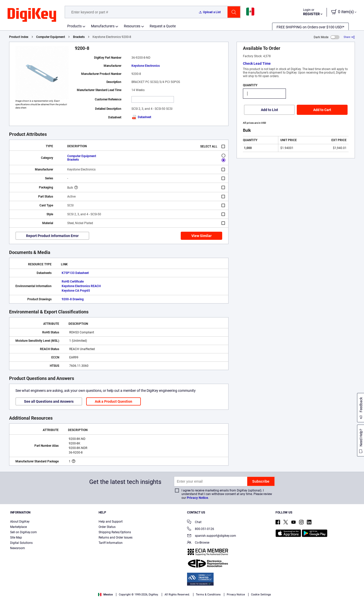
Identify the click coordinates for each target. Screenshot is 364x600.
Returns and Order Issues (116, 538)
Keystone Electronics (146, 66)
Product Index (19, 37)
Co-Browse (198, 543)
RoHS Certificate (73, 282)
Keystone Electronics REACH (81, 286)
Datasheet (141, 117)
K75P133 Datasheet (75, 273)
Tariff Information (111, 543)
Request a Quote (163, 26)
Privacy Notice (197, 498)
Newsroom (18, 548)
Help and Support (111, 522)
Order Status (107, 527)
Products (74, 26)
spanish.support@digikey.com (212, 536)
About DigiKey (20, 522)
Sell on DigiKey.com (24, 532)
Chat (194, 522)
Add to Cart (322, 110)
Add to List (269, 110)
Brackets (79, 37)
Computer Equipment (51, 37)
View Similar (201, 236)
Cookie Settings (261, 595)
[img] (32, 15)
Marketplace (18, 527)
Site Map (16, 538)
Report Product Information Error (52, 236)
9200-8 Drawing (73, 299)
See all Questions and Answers (49, 401)
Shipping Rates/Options (115, 532)
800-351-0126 (201, 529)
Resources (132, 26)
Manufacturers (103, 26)
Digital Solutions (21, 543)
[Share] (349, 37)
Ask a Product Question (113, 401)
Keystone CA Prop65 (76, 291)
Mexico (105, 595)
